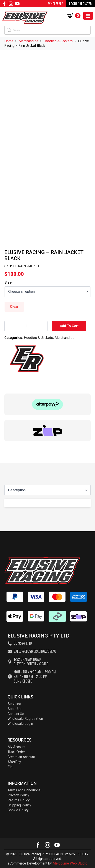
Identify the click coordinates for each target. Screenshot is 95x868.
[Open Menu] (88, 16)
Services (14, 704)
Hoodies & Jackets (58, 41)
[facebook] (4, 4)
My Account (16, 747)
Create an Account (21, 757)
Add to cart (69, 326)
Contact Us (16, 714)
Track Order (16, 752)
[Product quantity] (26, 326)
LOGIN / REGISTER (80, 3)
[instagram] (11, 4)
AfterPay (14, 762)
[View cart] (75, 16)
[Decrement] (8, 326)
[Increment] (44, 326)
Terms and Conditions (24, 790)
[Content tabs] (47, 490)
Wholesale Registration (25, 719)
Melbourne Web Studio (70, 863)
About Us (15, 709)
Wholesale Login (20, 724)
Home (9, 41)
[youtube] (17, 4)
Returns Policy (19, 800)
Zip (10, 767)
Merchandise (29, 41)
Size (8, 283)
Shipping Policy (19, 805)
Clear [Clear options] (14, 307)
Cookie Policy (18, 810)
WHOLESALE (55, 3)
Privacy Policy (18, 795)
